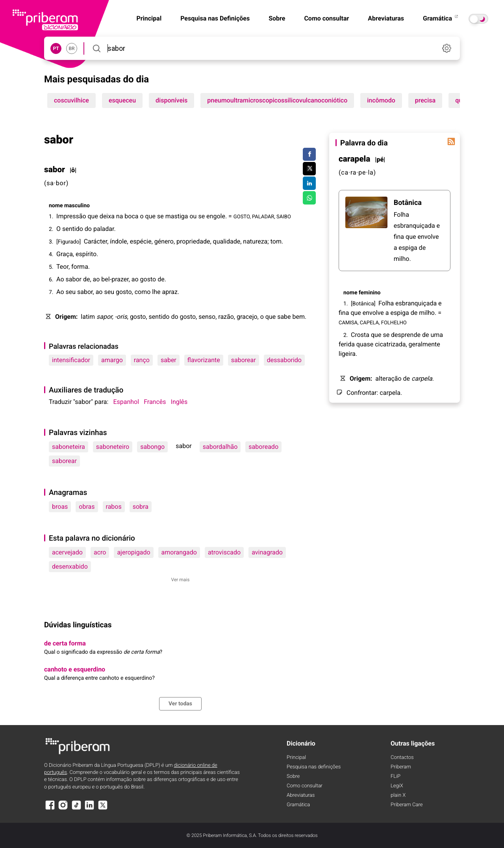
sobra (141, 507)
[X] (103, 809)
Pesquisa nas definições (314, 767)
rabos (114, 507)
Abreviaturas (386, 18)
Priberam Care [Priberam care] (407, 805)
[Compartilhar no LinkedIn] (309, 183)
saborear (244, 360)
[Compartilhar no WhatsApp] (309, 198)
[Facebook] (50, 809)
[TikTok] (76, 809)
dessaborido (284, 360)
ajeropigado (133, 552)
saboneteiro (113, 447)
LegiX (397, 786)
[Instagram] (63, 809)
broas (60, 507)
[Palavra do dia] (451, 141)
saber (169, 360)
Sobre (277, 18)
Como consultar (326, 18)
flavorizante (204, 360)
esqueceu (122, 100)
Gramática (441, 18)
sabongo (152, 447)
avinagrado (267, 552)
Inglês (179, 402)
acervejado (67, 552)
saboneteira (69, 447)
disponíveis (171, 100)
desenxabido (70, 566)
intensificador (71, 360)
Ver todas (180, 704)
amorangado (179, 552)
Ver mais (181, 580)
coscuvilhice (71, 100)
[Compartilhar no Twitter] (309, 169)
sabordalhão (220, 447)
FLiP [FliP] (396, 776)
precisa (425, 100)
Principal (296, 758)
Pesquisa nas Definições (215, 18)
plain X (398, 795)
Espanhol (126, 402)
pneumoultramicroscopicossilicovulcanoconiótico (277, 100)
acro (100, 552)
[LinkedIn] (89, 809)
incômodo (381, 100)
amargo (112, 360)
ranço (142, 360)
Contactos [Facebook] (402, 758)
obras (87, 507)
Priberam (401, 767)
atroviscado (224, 552)
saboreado (263, 447)
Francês (155, 402)
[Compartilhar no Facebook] (309, 154)
